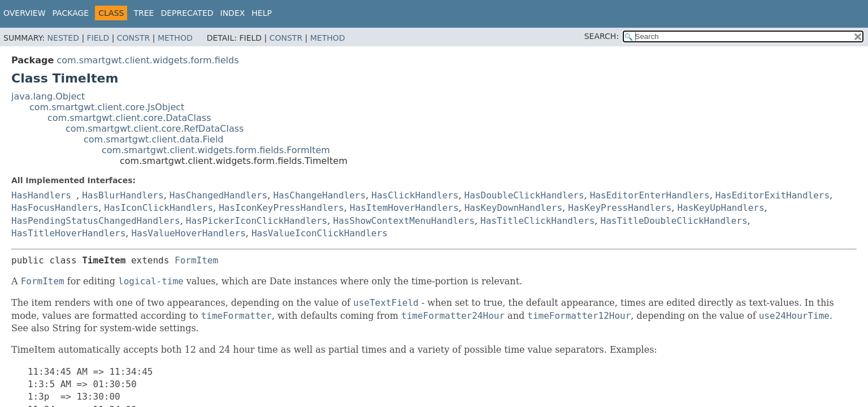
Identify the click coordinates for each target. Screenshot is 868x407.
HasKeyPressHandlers (620, 208)
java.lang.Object (48, 96)
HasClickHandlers (415, 195)
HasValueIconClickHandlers (320, 233)
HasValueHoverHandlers (188, 233)
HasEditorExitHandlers (772, 195)
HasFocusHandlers (55, 208)
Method (175, 38)
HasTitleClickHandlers (537, 221)
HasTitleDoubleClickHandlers (674, 221)
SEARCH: (602, 36)
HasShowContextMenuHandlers (403, 221)
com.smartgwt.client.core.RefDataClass (155, 129)
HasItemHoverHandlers (404, 208)
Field (98, 38)
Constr (133, 38)
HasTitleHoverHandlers (68, 233)
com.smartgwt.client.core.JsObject (107, 107)
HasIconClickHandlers (159, 208)
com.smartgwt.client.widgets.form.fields (147, 60)
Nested (63, 38)
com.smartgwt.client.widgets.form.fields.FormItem (216, 150)
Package (71, 13)
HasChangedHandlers (218, 195)
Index (233, 13)
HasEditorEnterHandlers (650, 195)
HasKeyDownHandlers (513, 208)
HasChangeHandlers (319, 195)
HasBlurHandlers (123, 195)
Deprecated (187, 13)
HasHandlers (41, 195)
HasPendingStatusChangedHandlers (96, 221)
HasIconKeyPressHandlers (281, 208)
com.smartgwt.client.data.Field (154, 139)
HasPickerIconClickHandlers (257, 221)
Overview (25, 13)
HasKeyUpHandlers (721, 208)
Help (262, 13)
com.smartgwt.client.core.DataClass (129, 118)
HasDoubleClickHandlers (524, 195)
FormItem (196, 260)
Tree (144, 13)
